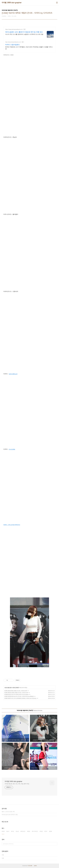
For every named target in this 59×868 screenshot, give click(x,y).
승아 (8, 831)
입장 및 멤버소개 (13, 374)
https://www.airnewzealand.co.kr (14, 29)
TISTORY (30, 866)
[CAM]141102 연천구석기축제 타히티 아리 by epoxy (17, 694)
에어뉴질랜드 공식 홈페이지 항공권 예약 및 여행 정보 (24, 32)
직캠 (41, 831)
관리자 (35, 866)
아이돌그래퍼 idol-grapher (12, 3)
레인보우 (23, 831)
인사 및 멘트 (12, 449)
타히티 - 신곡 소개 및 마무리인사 (12, 525)
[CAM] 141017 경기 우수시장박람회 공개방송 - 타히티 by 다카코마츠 (20, 698)
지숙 (13, 831)
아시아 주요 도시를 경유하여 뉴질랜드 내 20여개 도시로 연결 (24, 34)
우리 (46, 831)
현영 (29, 831)
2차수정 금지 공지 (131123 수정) (10, 815)
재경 (3, 831)
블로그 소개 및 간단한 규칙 (8, 812)
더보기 (3, 834)
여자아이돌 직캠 (8, 688)
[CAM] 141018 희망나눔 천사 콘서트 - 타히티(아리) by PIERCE (19, 696)
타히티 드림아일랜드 (13, 45)
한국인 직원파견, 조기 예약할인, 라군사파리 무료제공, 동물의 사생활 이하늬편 (29, 48)
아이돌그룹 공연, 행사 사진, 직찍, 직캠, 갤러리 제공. (17, 784)
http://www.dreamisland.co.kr (13, 42)
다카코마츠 (35, 831)
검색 (56, 844)
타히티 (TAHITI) (15, 688)
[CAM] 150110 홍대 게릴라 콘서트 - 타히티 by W (16, 691)
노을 (18, 831)
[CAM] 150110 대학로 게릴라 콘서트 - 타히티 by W (16, 693)
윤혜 (51, 831)
